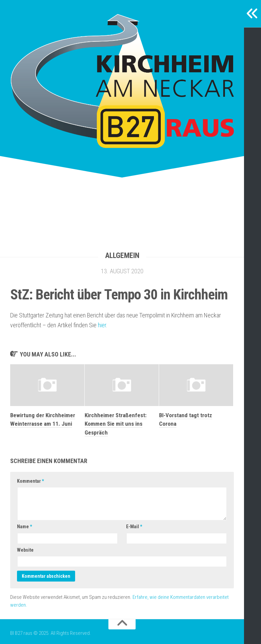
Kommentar (30, 481)
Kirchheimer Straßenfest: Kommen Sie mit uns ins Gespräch (116, 424)
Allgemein (122, 255)
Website (25, 550)
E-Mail (134, 527)
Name (24, 527)
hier (102, 325)
